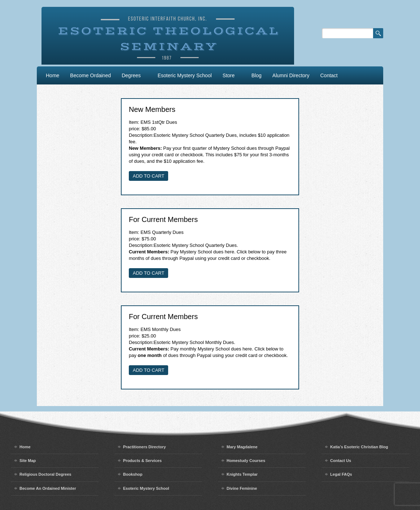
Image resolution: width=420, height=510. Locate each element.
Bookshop (133, 474)
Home (52, 75)
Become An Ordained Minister (48, 488)
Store (229, 75)
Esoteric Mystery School (185, 75)
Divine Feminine (242, 488)
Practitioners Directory (145, 447)
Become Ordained (90, 75)
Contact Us (341, 461)
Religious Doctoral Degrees (45, 474)
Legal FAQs (341, 474)
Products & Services (142, 461)
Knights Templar (242, 474)
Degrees (131, 75)
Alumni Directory (291, 75)
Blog (257, 75)
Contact (329, 75)
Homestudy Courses (246, 461)
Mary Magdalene (242, 447)
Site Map (28, 461)
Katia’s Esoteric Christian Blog (359, 447)
